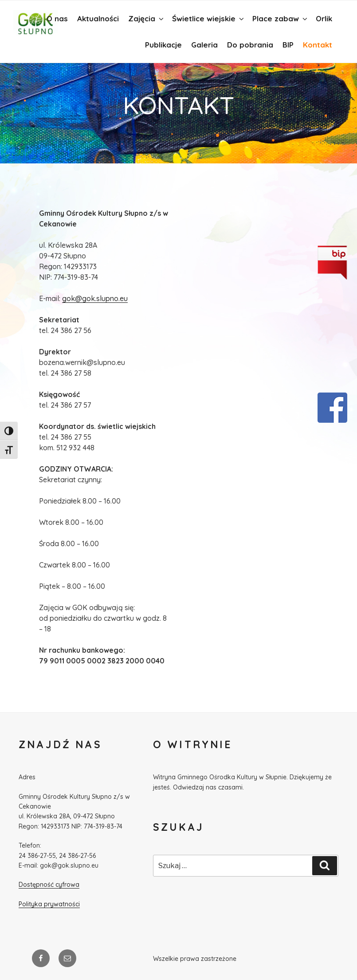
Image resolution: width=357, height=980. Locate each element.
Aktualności (98, 18)
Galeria (204, 45)
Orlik (324, 18)
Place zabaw (280, 18)
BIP (288, 45)
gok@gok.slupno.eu (95, 298)
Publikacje (163, 45)
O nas (57, 18)
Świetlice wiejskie (209, 18)
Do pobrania (250, 45)
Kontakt (318, 45)
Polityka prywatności (49, 904)
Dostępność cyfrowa (49, 885)
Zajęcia (147, 18)
